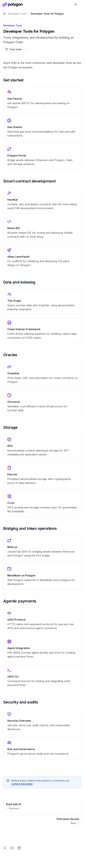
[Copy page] (13, 49)
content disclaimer (22, 784)
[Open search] (70, 5)
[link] (42, 100)
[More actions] (81, 5)
